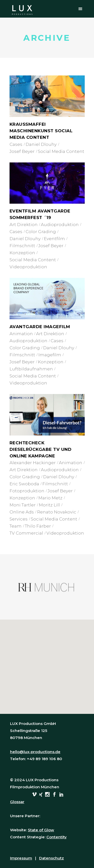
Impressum (21, 858)
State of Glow (41, 830)
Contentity (57, 837)
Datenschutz (52, 858)
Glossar (17, 802)
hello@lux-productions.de (35, 752)
